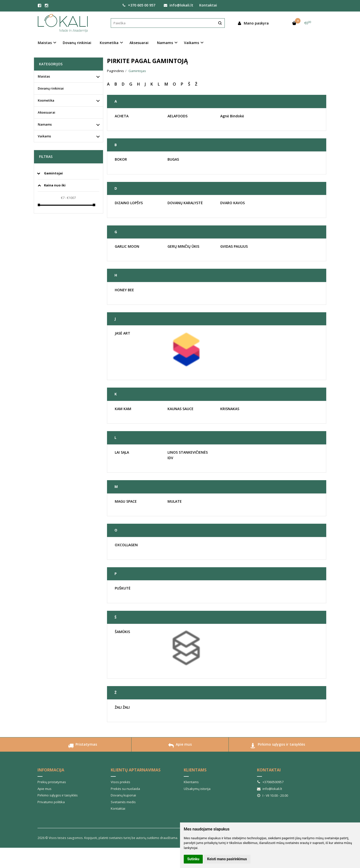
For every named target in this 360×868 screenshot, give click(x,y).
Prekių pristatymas (52, 782)
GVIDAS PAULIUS (234, 246)
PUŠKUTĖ (123, 588)
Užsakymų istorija (197, 789)
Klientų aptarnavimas (136, 770)
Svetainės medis (123, 802)
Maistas (44, 76)
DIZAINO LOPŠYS (129, 203)
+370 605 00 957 (139, 5)
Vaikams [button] (191, 43)
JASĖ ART (122, 333)
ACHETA (122, 116)
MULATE (175, 501)
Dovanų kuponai (123, 795)
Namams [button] (165, 43)
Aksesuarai (139, 43)
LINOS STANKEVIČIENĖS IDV (188, 455)
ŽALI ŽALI (122, 707)
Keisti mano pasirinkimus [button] (227, 859)
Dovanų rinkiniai (77, 43)
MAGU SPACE (126, 501)
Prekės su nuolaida (125, 789)
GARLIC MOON (127, 246)
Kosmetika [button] (109, 43)
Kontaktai (208, 5)
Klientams (195, 770)
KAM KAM (123, 409)
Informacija (51, 770)
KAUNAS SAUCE (180, 409)
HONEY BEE (124, 290)
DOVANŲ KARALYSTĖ (185, 203)
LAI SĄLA (122, 452)
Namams (45, 124)
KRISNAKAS (230, 409)
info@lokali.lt (178, 5)
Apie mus (180, 746)
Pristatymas (82, 746)
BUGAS (173, 159)
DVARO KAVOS (232, 203)
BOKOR (121, 159)
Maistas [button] (45, 43)
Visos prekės (120, 782)
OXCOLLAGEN (126, 545)
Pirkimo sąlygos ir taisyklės (278, 746)
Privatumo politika (51, 802)
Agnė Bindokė (232, 116)
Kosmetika (46, 100)
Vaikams (44, 136)
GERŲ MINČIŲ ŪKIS (183, 246)
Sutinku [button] (193, 859)
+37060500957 (270, 782)
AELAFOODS (177, 116)
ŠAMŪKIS (122, 632)
